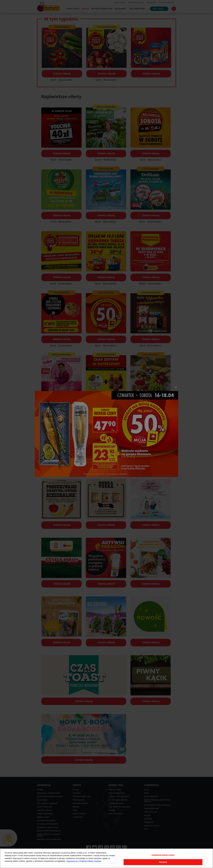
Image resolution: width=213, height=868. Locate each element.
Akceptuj (163, 862)
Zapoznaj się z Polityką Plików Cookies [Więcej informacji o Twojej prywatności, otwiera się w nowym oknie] (84, 861)
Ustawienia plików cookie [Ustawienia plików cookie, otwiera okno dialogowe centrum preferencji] (163, 855)
